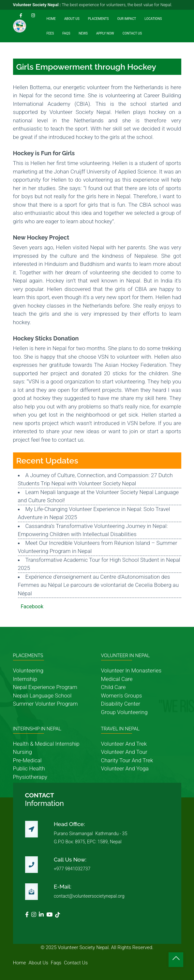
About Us (72, 19)
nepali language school (42, 696)
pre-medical (27, 760)
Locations (153, 19)
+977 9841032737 (72, 869)
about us (38, 963)
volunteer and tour (124, 752)
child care (113, 687)
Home (51, 19)
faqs (56, 963)
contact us (76, 963)
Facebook (32, 607)
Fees (50, 33)
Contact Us (132, 33)
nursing (22, 752)
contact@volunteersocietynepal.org (89, 896)
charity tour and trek (127, 760)
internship (25, 679)
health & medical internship (46, 744)
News (83, 33)
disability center (121, 704)
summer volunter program (45, 704)
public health (29, 768)
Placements (98, 19)
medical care (117, 679)
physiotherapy (30, 777)
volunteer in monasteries (131, 670)
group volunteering (124, 712)
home (20, 963)
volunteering (28, 670)
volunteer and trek (124, 744)
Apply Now (105, 33)
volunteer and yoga (125, 768)
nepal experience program (45, 687)
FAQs (66, 33)
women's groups (122, 696)
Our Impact (127, 19)
